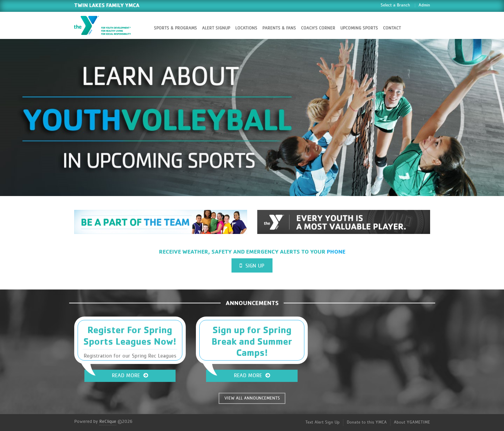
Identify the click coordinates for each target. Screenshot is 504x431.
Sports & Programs (175, 28)
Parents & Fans (279, 28)
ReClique (108, 422)
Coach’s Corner (318, 28)
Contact (392, 28)
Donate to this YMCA (367, 422)
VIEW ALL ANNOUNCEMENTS (252, 398)
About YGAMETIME (412, 422)
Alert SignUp (216, 28)
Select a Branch (395, 5)
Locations (246, 28)
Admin (424, 5)
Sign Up (252, 266)
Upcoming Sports (359, 28)
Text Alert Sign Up (322, 422)
